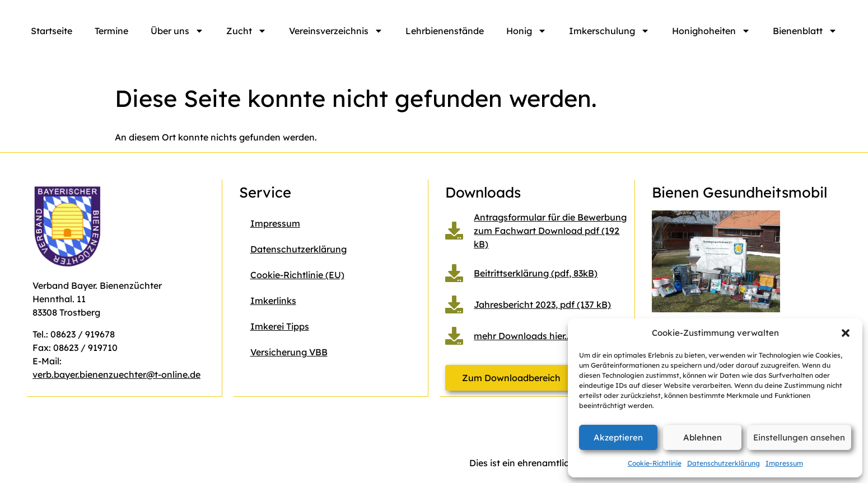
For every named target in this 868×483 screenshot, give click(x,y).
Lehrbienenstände (445, 31)
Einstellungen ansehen (799, 437)
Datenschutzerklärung (724, 463)
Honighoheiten (711, 31)
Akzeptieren (618, 437)
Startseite (52, 31)
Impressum (784, 463)
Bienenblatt (805, 31)
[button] (846, 333)
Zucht (246, 31)
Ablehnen (703, 437)
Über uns (177, 31)
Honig (526, 31)
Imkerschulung (609, 31)
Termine (111, 31)
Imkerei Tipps (280, 326)
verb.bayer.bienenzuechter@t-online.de (116, 374)
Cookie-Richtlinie (655, 463)
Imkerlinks (273, 301)
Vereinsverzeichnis (336, 31)
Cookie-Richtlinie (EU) (297, 275)
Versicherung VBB (289, 352)
